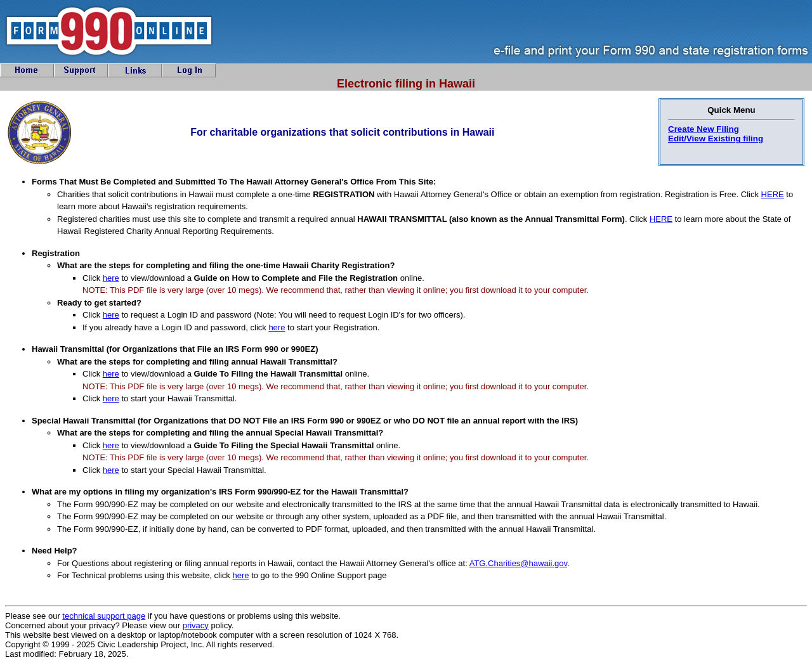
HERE (773, 194)
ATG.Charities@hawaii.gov (518, 563)
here (111, 278)
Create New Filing (704, 129)
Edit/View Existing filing (716, 139)
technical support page (104, 616)
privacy (196, 625)
